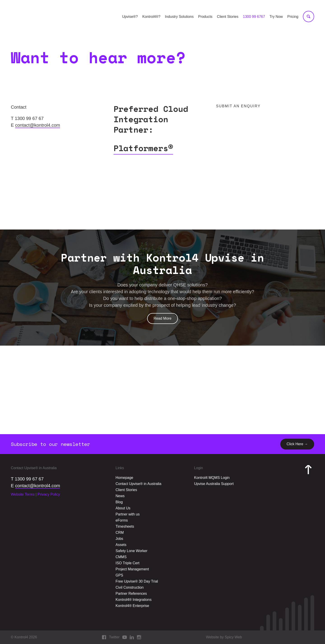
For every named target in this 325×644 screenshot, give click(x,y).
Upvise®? (130, 17)
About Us (123, 508)
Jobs (119, 539)
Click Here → (297, 444)
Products (205, 17)
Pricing (293, 17)
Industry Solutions (179, 17)
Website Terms (23, 494)
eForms (122, 520)
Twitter (114, 637)
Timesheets (125, 526)
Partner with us (128, 514)
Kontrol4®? (151, 17)
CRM (120, 533)
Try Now (276, 17)
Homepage (124, 478)
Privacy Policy (49, 494)
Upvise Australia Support (214, 484)
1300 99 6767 (254, 17)
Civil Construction (130, 587)
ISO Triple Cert (128, 563)
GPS (119, 575)
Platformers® (143, 148)
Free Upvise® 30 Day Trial (137, 581)
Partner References (131, 594)
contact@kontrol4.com (38, 125)
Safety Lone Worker (131, 551)
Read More (162, 318)
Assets (121, 545)
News (120, 496)
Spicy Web (233, 637)
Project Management (132, 569)
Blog (119, 502)
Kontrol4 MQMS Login (212, 478)
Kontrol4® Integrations (133, 600)
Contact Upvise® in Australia (138, 484)
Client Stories (228, 17)
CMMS (121, 557)
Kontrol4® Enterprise (132, 606)
